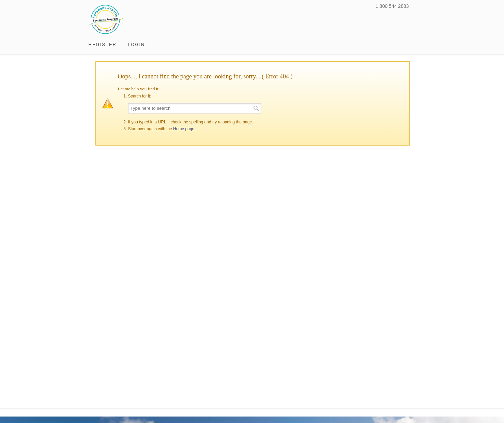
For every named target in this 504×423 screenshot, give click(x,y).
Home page (184, 129)
